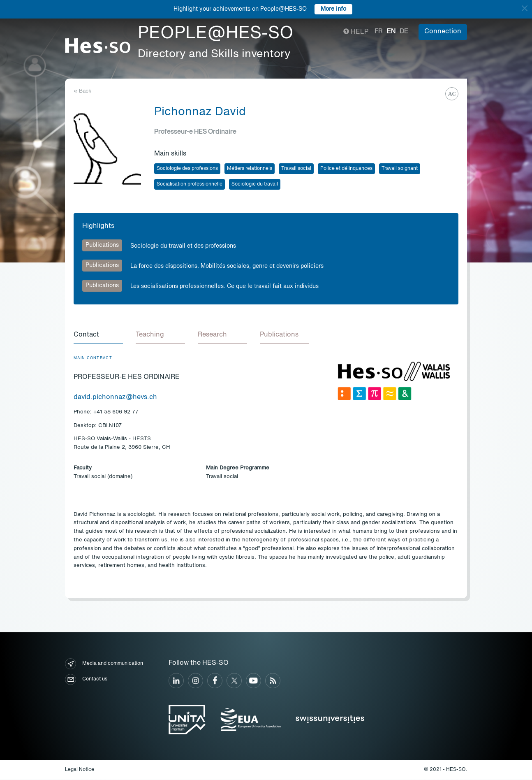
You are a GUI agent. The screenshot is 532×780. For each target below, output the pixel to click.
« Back (82, 91)
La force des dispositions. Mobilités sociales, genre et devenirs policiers (227, 266)
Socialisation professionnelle (190, 184)
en (391, 32)
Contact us (86, 680)
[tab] (98, 336)
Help (356, 32)
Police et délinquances (346, 169)
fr (379, 32)
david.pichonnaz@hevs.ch (115, 398)
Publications (102, 245)
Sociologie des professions (187, 169)
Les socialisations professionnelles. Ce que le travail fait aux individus (224, 286)
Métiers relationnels (250, 169)
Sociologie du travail (255, 184)
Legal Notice (80, 770)
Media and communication (104, 664)
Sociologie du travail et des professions (183, 246)
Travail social (296, 169)
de (404, 32)
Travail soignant (400, 169)
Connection (443, 32)
